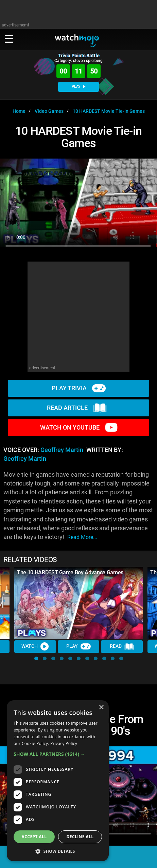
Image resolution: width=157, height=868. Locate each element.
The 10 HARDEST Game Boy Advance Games (70, 572)
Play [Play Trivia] (78, 646)
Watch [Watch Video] (35, 646)
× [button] (101, 708)
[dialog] (58, 781)
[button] (36, 658)
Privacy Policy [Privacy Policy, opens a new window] (64, 743)
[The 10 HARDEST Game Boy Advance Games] (78, 603)
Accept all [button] (34, 837)
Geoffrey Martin (62, 450)
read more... (82, 537)
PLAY (78, 87)
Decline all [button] (80, 837)
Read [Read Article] (122, 647)
